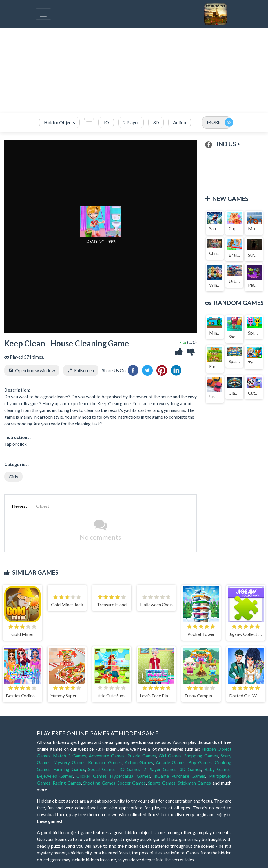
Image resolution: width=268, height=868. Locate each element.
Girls (13, 477)
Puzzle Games (142, 756)
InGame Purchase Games (179, 776)
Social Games (102, 769)
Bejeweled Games (55, 776)
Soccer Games (132, 783)
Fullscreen (84, 370)
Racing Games (67, 783)
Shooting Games (99, 783)
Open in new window (35, 370)
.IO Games (129, 769)
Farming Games (69, 769)
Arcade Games (171, 762)
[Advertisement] (134, 71)
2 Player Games (160, 769)
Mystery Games (69, 762)
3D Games (190, 769)
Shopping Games (201, 756)
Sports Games (162, 783)
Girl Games (170, 756)
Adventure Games (107, 756)
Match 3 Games (69, 756)
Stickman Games (194, 783)
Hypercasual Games (130, 776)
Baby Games (217, 769)
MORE (214, 122)
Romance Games (105, 762)
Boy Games (200, 762)
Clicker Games (91, 776)
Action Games (139, 762)
